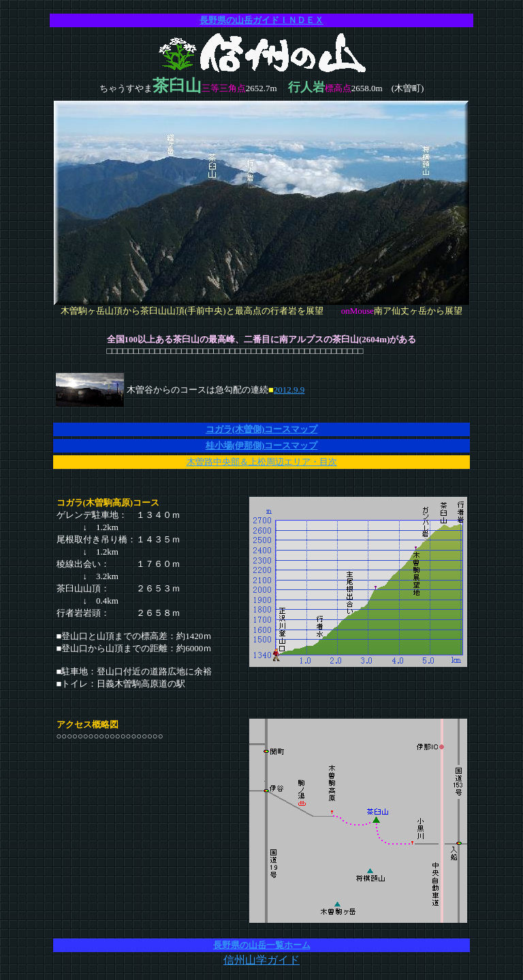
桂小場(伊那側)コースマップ (262, 445)
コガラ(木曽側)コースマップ (262, 429)
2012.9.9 (289, 390)
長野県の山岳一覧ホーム (262, 945)
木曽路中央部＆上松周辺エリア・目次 (262, 462)
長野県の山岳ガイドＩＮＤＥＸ (261, 20)
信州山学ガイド (261, 960)
